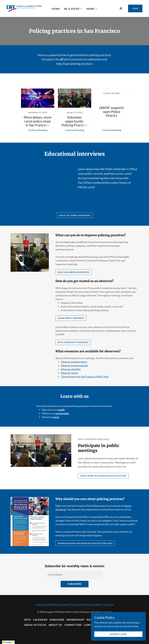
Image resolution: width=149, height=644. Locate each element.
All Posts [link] (63, 83)
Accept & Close (118, 634)
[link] (24, 8)
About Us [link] (55, 625)
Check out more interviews (74, 215)
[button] (73, 9)
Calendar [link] (40, 620)
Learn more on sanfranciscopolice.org (103, 476)
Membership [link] (75, 620)
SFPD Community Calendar (73, 342)
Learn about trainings (71, 318)
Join (135, 8)
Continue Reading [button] (38, 130)
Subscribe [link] (57, 620)
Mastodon (86, 604)
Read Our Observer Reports (74, 272)
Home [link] (56, 9)
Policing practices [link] (81, 83)
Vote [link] (27, 620)
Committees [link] (73, 625)
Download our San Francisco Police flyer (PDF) (85, 543)
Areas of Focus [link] (35, 625)
